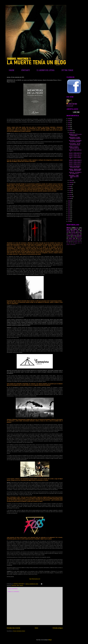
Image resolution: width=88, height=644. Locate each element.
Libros (18, 585)
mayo (70, 190)
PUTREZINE (69, 235)
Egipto (80, 240)
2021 (69, 129)
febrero (71, 196)
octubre (71, 180)
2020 (69, 201)
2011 (69, 219)
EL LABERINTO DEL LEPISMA (46, 70)
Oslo (79, 238)
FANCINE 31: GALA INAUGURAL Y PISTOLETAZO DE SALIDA (75, 167)
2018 (69, 205)
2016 (69, 209)
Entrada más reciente (14, 628)
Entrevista (14, 585)
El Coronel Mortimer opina (74, 230)
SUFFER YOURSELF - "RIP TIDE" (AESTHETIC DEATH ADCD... (75, 144)
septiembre (72, 182)
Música (21, 585)
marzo (71, 194)
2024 (69, 123)
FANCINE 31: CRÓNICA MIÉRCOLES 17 (75, 151)
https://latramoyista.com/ (35, 579)
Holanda (73, 244)
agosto (71, 184)
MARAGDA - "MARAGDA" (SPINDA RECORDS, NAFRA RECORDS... (75, 170)
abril (70, 192)
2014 (69, 213)
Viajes (74, 237)
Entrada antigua (58, 628)
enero (70, 198)
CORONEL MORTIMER (73, 104)
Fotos (69, 237)
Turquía (69, 241)
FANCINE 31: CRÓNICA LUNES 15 (75, 155)
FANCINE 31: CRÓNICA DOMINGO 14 (75, 158)
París (72, 243)
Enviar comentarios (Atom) (19, 631)
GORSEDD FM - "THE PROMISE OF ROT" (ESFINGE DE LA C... (75, 173)
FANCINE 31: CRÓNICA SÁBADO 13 (75, 160)
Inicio (36, 628)
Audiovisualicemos (70, 240)
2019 (69, 203)
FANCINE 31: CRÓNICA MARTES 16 (75, 153)
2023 (69, 125)
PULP (68, 232)
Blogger (50, 640)
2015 (69, 211)
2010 (69, 221)
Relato (80, 235)
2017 (69, 207)
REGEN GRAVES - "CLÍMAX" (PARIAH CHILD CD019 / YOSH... (74, 177)
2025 (69, 121)
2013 (69, 215)
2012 (69, 217)
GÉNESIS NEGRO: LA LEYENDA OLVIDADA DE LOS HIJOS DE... (75, 138)
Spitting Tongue (72, 238)
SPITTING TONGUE (67, 70)
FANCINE (12, 70)
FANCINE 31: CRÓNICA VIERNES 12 (75, 162)
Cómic (68, 243)
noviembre (71, 132)
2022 (69, 127)
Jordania (76, 240)
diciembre (71, 130)
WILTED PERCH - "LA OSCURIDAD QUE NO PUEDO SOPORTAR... (75, 141)
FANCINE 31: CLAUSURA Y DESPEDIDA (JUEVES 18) (74, 147)
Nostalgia (75, 235)
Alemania (76, 243)
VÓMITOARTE (26, 70)
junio (70, 188)
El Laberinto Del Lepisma (74, 234)
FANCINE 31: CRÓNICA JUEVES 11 (75, 164)
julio (70, 186)
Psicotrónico (73, 232)
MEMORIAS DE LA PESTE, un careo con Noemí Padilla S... (75, 135)
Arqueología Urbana (76, 241)
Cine (77, 228)
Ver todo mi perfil (70, 106)
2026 (69, 119)
